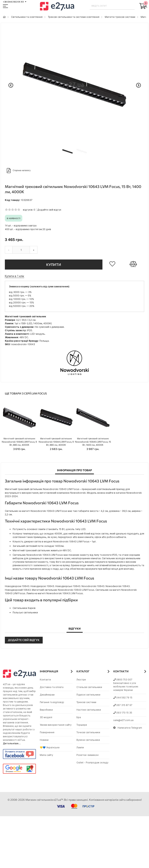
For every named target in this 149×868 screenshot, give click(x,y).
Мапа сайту (46, 755)
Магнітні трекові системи (120, 17)
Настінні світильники (89, 710)
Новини (44, 740)
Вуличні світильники (88, 740)
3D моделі (46, 717)
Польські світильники (25, 612)
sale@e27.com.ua (123, 720)
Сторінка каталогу (19, 171)
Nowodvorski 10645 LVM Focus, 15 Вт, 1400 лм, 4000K (93, 442)
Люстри (81, 680)
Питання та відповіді (52, 702)
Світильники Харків (24, 608)
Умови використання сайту (56, 725)
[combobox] (112, 6)
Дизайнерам (47, 695)
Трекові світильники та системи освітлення (74, 17)
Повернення (47, 732)
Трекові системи (86, 702)
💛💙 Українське (50, 747)
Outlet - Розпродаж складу (92, 763)
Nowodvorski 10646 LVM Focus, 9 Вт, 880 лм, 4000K (19, 442)
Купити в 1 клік (14, 276)
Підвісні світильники (88, 695)
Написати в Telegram (128, 728)
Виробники (46, 710)
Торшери (82, 725)
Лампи (80, 747)
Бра (79, 717)
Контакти (45, 680)
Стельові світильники (89, 687)
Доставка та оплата (52, 687)
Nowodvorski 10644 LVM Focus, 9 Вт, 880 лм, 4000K (56, 442)
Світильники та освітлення (27, 17)
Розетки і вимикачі (87, 755)
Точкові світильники (88, 732)
